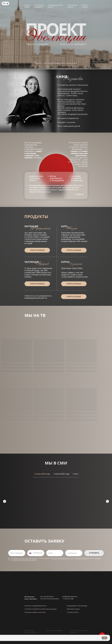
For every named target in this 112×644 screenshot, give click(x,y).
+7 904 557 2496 (68, 598)
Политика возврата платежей (35, 612)
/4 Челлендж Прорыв (72, 6)
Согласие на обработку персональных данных (41, 608)
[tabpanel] (56, 503)
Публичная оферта (73, 608)
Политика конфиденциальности (36, 605)
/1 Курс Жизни (27, 6)
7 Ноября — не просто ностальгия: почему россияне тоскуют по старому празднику (22, 496)
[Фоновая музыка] (5, 3)
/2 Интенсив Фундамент (39, 6)
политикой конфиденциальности (62, 558)
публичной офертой (81, 558)
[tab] (42, 474)
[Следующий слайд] (107, 501)
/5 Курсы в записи (85, 6)
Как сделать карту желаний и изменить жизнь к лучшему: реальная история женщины (45, 496)
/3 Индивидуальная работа (55, 6)
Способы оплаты (73, 612)
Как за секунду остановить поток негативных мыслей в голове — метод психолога (89, 496)
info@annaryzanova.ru (70, 596)
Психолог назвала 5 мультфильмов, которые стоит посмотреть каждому (66, 495)
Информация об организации (77, 605)
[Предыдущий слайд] (5, 501)
